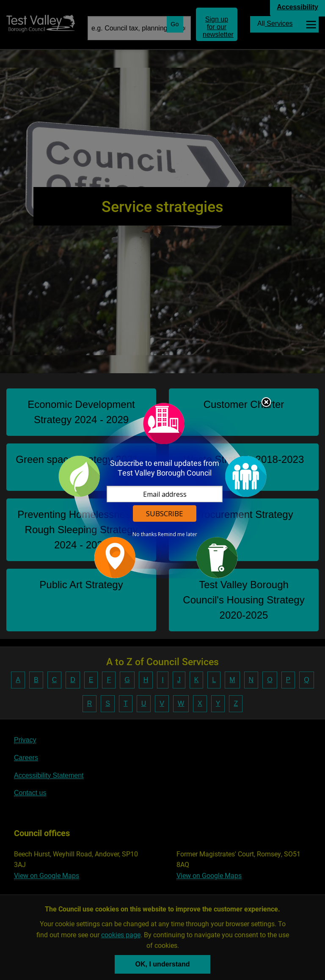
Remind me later (178, 534)
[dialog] (162, 490)
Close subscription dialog (266, 403)
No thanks (145, 534)
